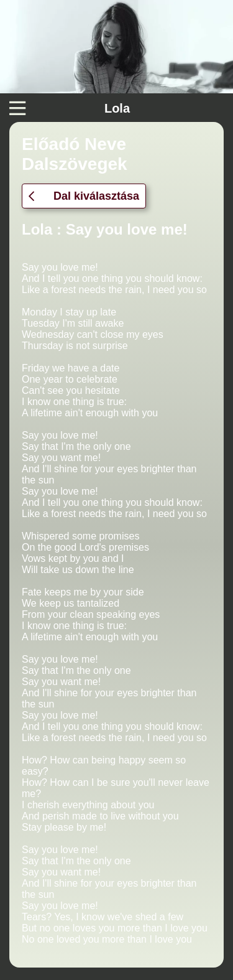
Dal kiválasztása (84, 196)
